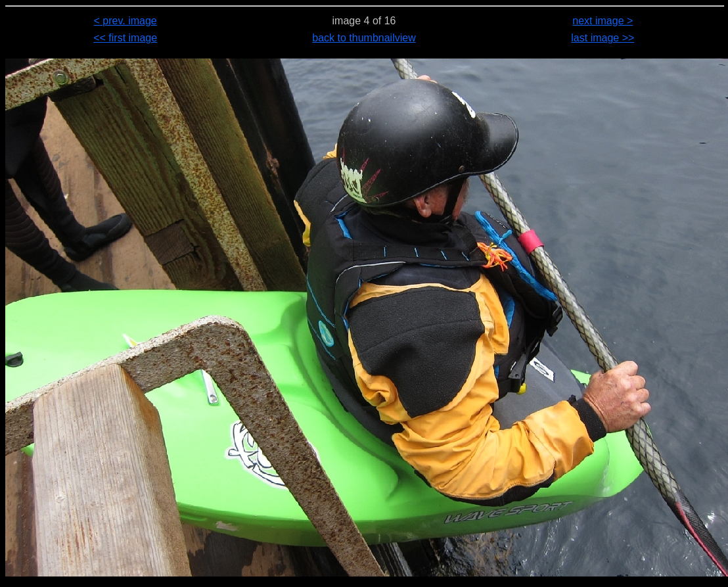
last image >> (603, 38)
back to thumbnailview (364, 38)
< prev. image (125, 21)
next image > (603, 21)
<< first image (125, 38)
